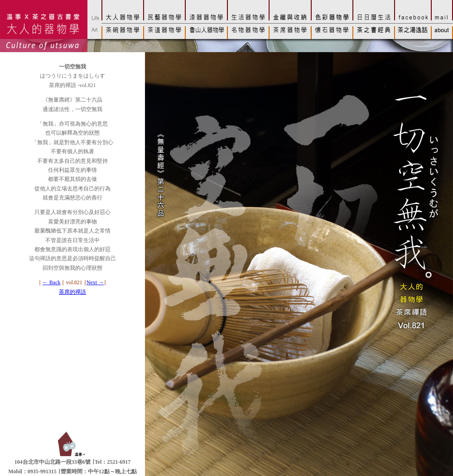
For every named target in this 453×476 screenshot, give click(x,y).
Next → (95, 282)
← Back (52, 282)
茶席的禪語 (72, 292)
